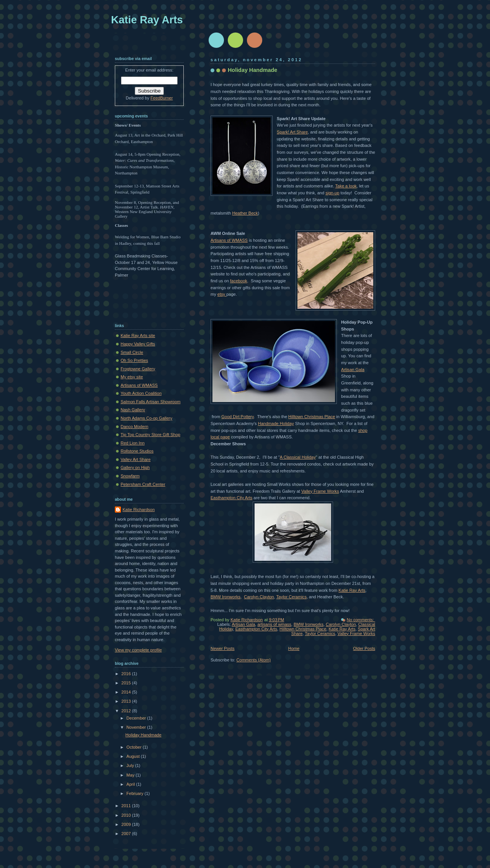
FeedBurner (162, 98)
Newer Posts (223, 648)
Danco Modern (134, 427)
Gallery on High (135, 467)
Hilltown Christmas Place (312, 417)
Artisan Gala (353, 370)
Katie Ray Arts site (138, 335)
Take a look (346, 186)
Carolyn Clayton (259, 597)
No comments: (361, 620)
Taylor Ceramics (292, 597)
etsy (222, 294)
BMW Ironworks (225, 597)
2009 (127, 824)
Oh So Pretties (134, 360)
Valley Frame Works (320, 491)
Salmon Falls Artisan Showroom (151, 402)
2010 (127, 815)
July (131, 765)
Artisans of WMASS (229, 240)
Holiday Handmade (252, 70)
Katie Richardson (139, 510)
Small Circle (132, 352)
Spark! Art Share (292, 132)
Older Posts (364, 648)
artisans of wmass (274, 624)
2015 (127, 683)
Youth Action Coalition (141, 393)
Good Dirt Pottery (238, 417)
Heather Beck (245, 213)
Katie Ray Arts (352, 590)
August (133, 756)
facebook (239, 281)
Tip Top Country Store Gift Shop (150, 435)
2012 (127, 711)
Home (294, 648)
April (131, 784)
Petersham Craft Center (143, 484)
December (137, 718)
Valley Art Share (136, 459)
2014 (127, 692)
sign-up (332, 193)
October (134, 747)
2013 (127, 701)
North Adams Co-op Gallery (146, 418)
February (135, 793)
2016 (127, 674)
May (131, 775)
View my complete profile (138, 650)
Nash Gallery (133, 410)
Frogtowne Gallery (138, 369)
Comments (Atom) (254, 660)
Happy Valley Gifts (138, 344)
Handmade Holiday (276, 423)
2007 (127, 834)
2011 (127, 806)
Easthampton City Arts (231, 498)
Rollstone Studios (137, 451)
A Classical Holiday (298, 457)
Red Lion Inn (133, 443)
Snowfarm (130, 476)
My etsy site (132, 377)
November (137, 727)
